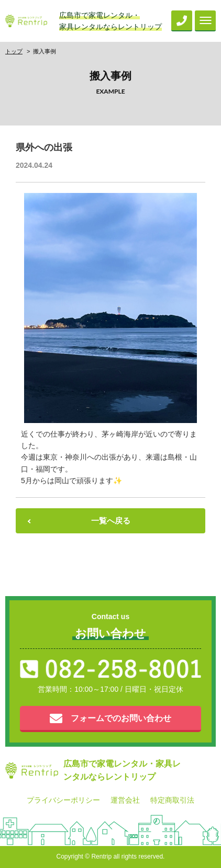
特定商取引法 (172, 800)
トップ (14, 51)
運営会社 (125, 800)
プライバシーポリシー (63, 800)
